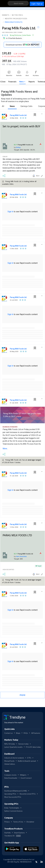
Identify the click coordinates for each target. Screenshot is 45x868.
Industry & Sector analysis (14, 758)
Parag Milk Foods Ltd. (18, 115)
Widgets (23, 775)
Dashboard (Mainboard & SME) (16, 791)
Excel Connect (26, 778)
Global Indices (10, 764)
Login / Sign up (37, 4)
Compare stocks (10, 775)
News (22, 82)
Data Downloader (11, 778)
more (22, 695)
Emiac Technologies (12, 808)
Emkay (18, 147)
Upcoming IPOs (10, 794)
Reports (32, 82)
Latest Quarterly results (13, 747)
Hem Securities (21, 556)
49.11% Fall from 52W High (14, 56)
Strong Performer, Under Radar (21, 35)
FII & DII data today (33, 747)
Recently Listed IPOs (28, 794)
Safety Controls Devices (13, 811)
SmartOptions (19, 833)
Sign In (10, 212)
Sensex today (23, 744)
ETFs (29, 758)
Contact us (9, 733)
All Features (36, 733)
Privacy (7, 822)
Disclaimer (30, 822)
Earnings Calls (26, 106)
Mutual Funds (9, 761)
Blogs (18, 733)
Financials (12, 82)
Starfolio (7, 833)
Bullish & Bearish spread (27, 761)
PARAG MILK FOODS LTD (17, 535)
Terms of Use (18, 822)
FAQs (26, 733)
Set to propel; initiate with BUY (21, 126)
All (3, 106)
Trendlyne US (13, 836)
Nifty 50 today (10, 744)
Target (38, 566)
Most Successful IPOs (13, 797)
